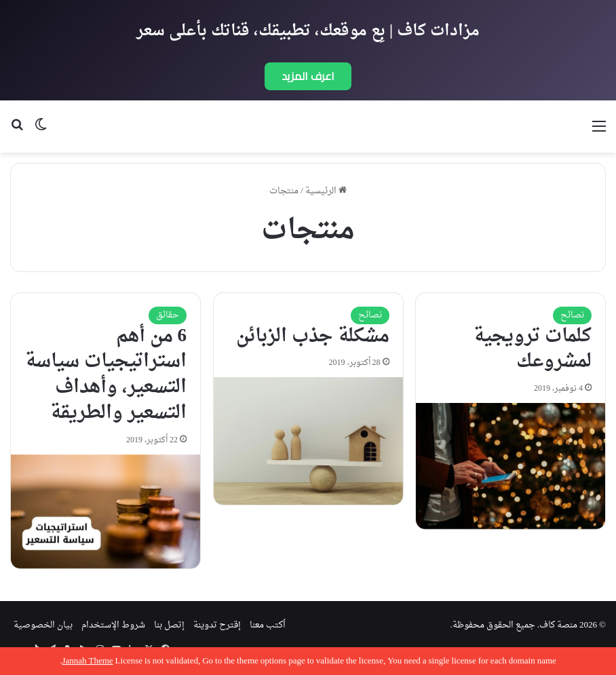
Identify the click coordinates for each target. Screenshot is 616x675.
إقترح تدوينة (217, 625)
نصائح (572, 315)
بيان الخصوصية (43, 625)
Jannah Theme (87, 661)
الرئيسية (326, 191)
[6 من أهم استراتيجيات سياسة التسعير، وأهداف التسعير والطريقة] (105, 512)
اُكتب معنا (268, 625)
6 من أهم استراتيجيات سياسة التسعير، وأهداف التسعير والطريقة (106, 375)
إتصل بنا (169, 625)
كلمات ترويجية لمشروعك (533, 349)
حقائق (168, 315)
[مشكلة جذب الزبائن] (308, 441)
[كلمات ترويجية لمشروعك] (511, 466)
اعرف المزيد (308, 76)
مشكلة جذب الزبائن (313, 336)
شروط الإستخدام (113, 625)
